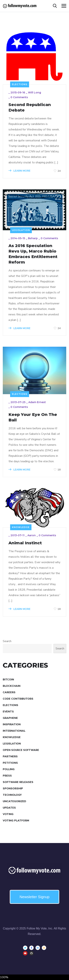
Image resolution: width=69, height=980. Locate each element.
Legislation (21, 230)
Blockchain (12, 686)
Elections (20, 84)
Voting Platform (16, 821)
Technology (12, 795)
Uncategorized (14, 801)
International (14, 731)
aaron (32, 535)
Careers (9, 692)
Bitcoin (8, 680)
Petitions (10, 763)
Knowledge (21, 527)
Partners (10, 756)
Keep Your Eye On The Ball (33, 417)
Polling (9, 769)
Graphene (10, 718)
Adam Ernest (37, 402)
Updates (9, 808)
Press (7, 776)
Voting (8, 814)
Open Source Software (21, 750)
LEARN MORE (19, 171)
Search (7, 641)
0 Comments (19, 97)
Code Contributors (18, 699)
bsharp (33, 238)
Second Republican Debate (30, 107)
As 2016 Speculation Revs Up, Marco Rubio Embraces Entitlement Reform (33, 254)
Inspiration (12, 724)
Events (8, 712)
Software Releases (18, 782)
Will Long (34, 92)
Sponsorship (13, 789)
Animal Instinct (25, 543)
